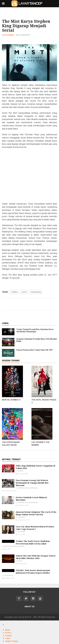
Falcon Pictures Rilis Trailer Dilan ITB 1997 (35, 350)
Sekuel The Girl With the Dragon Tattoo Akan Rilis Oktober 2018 (36, 557)
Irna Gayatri (22, 517)
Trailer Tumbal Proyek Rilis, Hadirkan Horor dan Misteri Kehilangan (35, 330)
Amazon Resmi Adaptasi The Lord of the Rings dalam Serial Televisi (36, 513)
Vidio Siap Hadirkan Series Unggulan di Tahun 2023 (35, 467)
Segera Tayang (12, 641)
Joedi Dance (8, 575)
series (24, 292)
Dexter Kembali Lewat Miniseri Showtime (31, 499)
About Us (30, 607)
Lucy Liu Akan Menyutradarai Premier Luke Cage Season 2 (35, 528)
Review (8, 633)
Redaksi (20, 471)
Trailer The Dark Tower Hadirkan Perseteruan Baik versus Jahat (33, 542)
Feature (9, 636)
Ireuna (20, 561)
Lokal (8, 638)
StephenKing (36, 292)
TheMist (14, 292)
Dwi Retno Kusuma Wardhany (28, 488)
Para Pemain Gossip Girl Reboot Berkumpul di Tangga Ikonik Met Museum (32, 483)
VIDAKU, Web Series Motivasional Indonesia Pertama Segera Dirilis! (33, 572)
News (8, 630)
